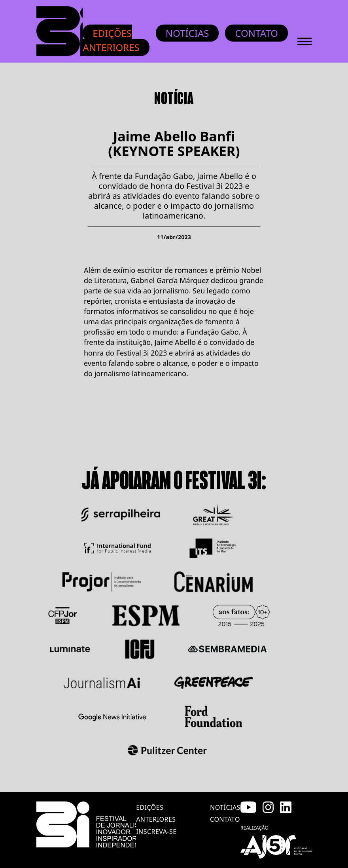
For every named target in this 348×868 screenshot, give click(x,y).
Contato (256, 33)
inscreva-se (156, 832)
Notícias (187, 33)
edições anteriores (156, 813)
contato (225, 819)
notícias (225, 807)
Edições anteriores (111, 40)
